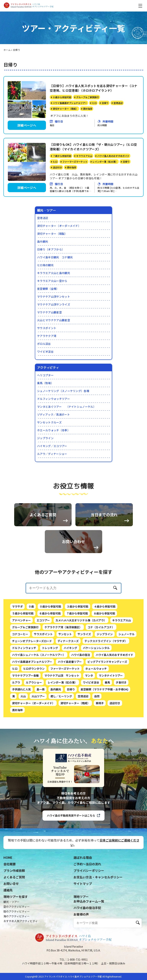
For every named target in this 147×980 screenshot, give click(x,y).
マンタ (89, 691)
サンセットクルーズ (49, 422)
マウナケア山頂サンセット (54, 296)
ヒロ (15, 684)
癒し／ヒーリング (61, 712)
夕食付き (121, 698)
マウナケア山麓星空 (49, 312)
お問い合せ (11, 884)
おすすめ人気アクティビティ (21, 921)
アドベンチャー (21, 636)
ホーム (7, 50)
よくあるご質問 (14, 877)
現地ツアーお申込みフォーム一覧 (89, 899)
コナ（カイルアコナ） (101, 643)
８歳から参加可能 (104, 629)
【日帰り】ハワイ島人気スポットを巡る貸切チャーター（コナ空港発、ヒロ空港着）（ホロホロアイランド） (94, 88)
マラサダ (17, 622)
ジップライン (45, 438)
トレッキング (50, 664)
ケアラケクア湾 (47, 336)
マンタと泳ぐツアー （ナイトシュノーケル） (67, 407)
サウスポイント (47, 328)
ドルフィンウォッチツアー (53, 399)
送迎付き (115, 719)
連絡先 (8, 890)
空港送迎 (43, 218)
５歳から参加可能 (23, 629)
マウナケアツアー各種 (25, 691)
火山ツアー (38, 712)
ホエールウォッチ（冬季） (54, 430)
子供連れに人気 (21, 705)
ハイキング (70, 664)
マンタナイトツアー (111, 691)
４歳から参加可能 (105, 622)
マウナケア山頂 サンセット (62, 691)
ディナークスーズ (68, 657)
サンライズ (84, 650)
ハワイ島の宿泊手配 (87, 908)
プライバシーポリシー (89, 870)
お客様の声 (81, 914)
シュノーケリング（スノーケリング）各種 (63, 391)
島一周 (41, 705)
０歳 (31, 622)
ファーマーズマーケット (65, 684)
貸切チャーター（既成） (75, 719)
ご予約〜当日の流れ (87, 864)
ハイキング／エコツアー (52, 446)
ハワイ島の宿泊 (81, 670)
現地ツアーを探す (16, 897)
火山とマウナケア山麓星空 (54, 320)
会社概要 (10, 864)
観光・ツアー (11, 902)
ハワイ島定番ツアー (70, 677)
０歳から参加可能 (50, 622)
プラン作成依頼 (14, 870)
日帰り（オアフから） (51, 249)
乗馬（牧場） (45, 383)
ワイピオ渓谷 (45, 352)
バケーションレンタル (96, 664)
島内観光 (43, 241)
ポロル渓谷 (44, 344)
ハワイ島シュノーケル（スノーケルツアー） (39, 670)
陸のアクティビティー (17, 911)
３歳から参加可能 (78, 622)
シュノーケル (127, 650)
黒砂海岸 (17, 726)
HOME (8, 857)
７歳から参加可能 (77, 629)
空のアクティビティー (17, 907)
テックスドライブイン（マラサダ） (106, 657)
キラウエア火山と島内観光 (54, 273)
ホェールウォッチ (96, 684)
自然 (97, 712)
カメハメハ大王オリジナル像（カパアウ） (81, 636)
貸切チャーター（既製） (52, 234)
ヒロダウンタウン (34, 684)
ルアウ (16, 698)
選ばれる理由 (83, 857)
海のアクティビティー (17, 916)
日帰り (71, 705)
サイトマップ (83, 884)
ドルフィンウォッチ (24, 664)
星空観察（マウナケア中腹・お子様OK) (104, 705)
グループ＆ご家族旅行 (25, 643)
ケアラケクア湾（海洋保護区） (63, 643)
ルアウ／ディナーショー (52, 454)
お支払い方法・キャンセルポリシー (98, 877)
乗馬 (107, 698)
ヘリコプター (45, 375)
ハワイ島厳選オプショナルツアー (32, 677)
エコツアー (43, 636)
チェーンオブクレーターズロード (32, 657)
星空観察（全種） (48, 289)
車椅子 (100, 719)
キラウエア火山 (122, 636)
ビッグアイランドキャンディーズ (107, 677)
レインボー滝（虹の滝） (62, 698)
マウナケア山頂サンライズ (54, 304)
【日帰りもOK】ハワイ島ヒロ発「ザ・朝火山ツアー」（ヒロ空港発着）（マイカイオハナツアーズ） (93, 147)
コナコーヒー (20, 650)
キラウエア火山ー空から (52, 281)
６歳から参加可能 (50, 629)
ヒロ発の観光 (45, 265)
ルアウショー (34, 698)
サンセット (65, 650)
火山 (23, 712)
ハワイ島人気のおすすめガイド (114, 670)
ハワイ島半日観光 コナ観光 (55, 257)
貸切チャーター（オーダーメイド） (59, 226)
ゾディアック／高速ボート (53, 414)
